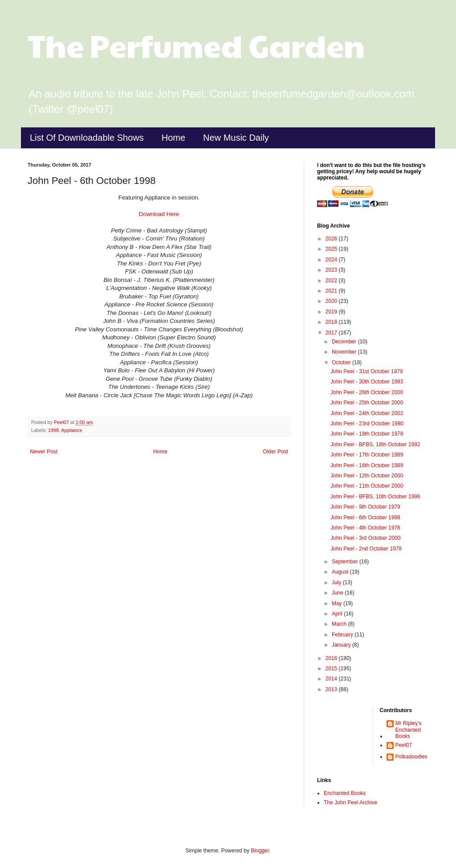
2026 (332, 239)
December (345, 342)
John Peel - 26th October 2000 (367, 392)
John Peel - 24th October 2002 (367, 413)
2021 (332, 291)
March (340, 624)
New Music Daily (236, 138)
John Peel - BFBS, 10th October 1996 (375, 497)
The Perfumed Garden (196, 45)
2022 (332, 281)
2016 (332, 658)
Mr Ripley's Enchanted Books (409, 730)
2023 (332, 270)
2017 (332, 333)
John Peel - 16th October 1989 (367, 465)
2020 (332, 301)
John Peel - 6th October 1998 (365, 518)
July (337, 583)
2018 (332, 322)
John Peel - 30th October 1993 (367, 382)
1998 (53, 430)
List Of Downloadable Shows (87, 138)
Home (173, 138)
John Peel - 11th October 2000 (367, 486)
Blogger (260, 851)
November (345, 352)
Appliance (71, 430)
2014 (332, 679)
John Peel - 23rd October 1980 (367, 424)
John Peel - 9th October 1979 (365, 507)
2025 (332, 249)
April (338, 614)
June (338, 593)
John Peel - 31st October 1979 (367, 371)
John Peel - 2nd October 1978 (366, 549)
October (342, 363)
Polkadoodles (411, 757)
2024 (332, 260)
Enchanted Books (345, 793)
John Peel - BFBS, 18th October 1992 (375, 444)
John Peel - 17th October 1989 (367, 455)
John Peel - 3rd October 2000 (365, 538)
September (346, 562)
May (338, 603)
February (343, 635)
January (342, 645)
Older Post (275, 452)
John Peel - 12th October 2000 (367, 476)
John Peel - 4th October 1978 (365, 528)
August (341, 572)
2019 (332, 312)
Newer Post (44, 452)
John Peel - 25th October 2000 (367, 403)
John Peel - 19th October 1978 (367, 434)
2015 (332, 668)
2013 (332, 689)
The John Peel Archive (350, 803)
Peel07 (404, 745)
